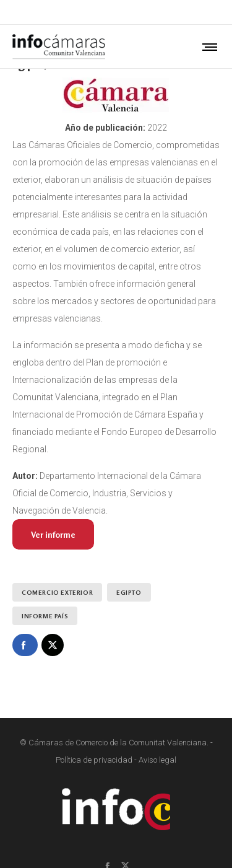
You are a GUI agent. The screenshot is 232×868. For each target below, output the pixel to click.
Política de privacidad (94, 760)
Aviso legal (157, 760)
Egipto (129, 592)
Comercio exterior (57, 592)
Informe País (45, 616)
